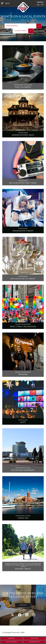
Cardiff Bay (23, 518)
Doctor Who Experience (23, 470)
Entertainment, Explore (23, 468)
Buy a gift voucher (12, 642)
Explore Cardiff (23, 569)
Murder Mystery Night (23, 135)
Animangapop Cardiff (23, 231)
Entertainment (12, 26)
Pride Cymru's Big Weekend (23, 327)
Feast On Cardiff (23, 87)
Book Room (12, 638)
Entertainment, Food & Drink (23, 85)
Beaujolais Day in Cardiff (23, 279)
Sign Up (23, 605)
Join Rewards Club (34, 642)
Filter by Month (21, 31)
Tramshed (23, 375)
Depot (23, 422)
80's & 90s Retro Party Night (23, 183)
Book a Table (34, 638)
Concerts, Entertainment (23, 324)
